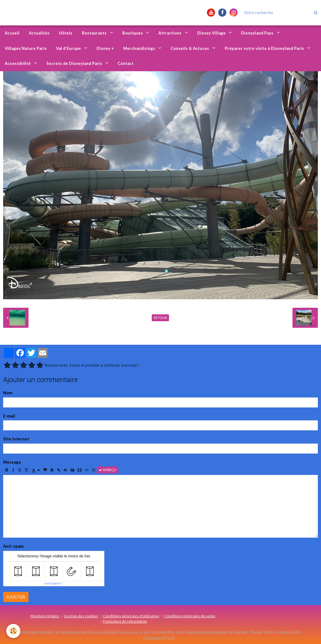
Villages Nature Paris (26, 48)
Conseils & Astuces (190, 48)
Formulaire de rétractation (125, 621)
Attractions (170, 33)
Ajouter (16, 597)
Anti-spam (13, 546)
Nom (8, 393)
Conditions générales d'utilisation (131, 616)
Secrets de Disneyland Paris (75, 63)
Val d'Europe (69, 48)
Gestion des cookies (81, 616)
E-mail (9, 416)
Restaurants (95, 33)
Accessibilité (18, 63)
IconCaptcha (53, 583)
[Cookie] (13, 631)
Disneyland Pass (258, 33)
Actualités (39, 33)
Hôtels (66, 33)
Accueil (12, 33)
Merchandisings (140, 48)
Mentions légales (45, 616)
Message (12, 462)
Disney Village (212, 33)
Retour (160, 318)
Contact (126, 63)
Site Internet (16, 439)
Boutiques (133, 33)
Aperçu (108, 470)
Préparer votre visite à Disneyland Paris (265, 48)
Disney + (105, 48)
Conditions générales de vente (190, 616)
